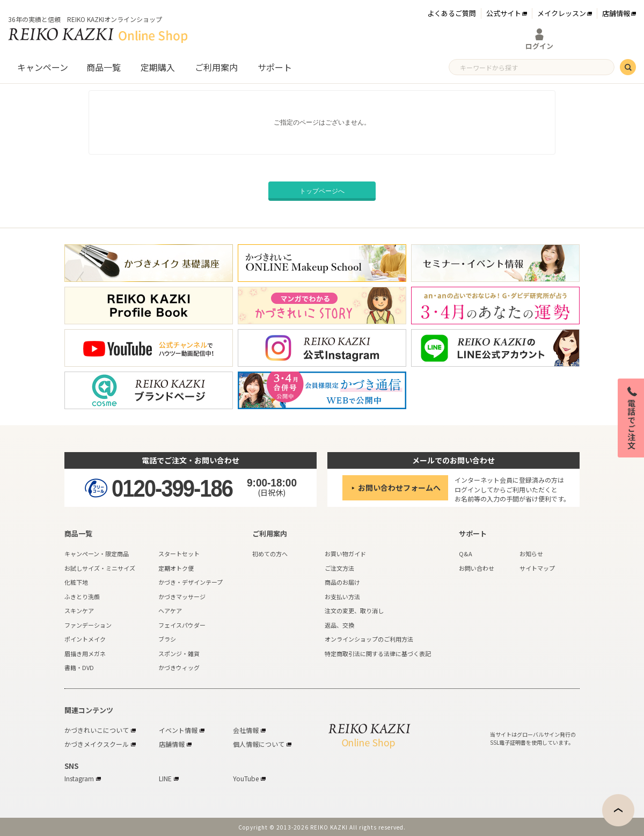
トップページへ (322, 191)
